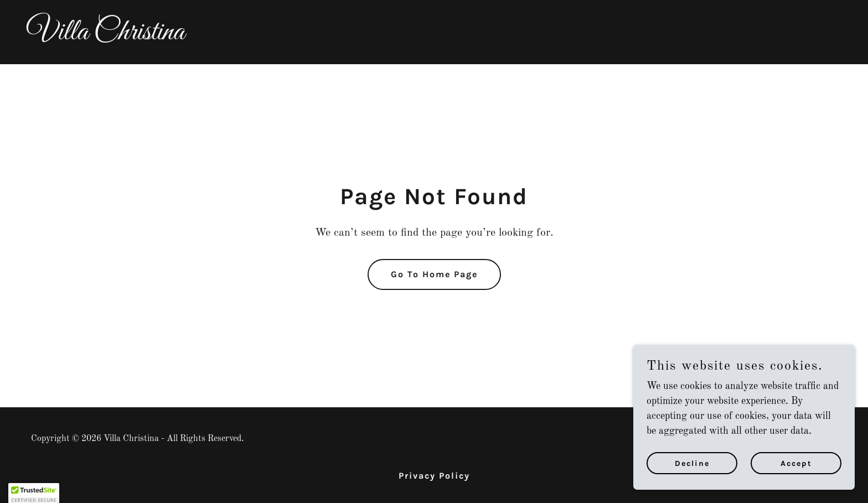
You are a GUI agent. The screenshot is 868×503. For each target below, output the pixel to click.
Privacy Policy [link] (434, 476)
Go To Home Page (434, 274)
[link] (434, 37)
